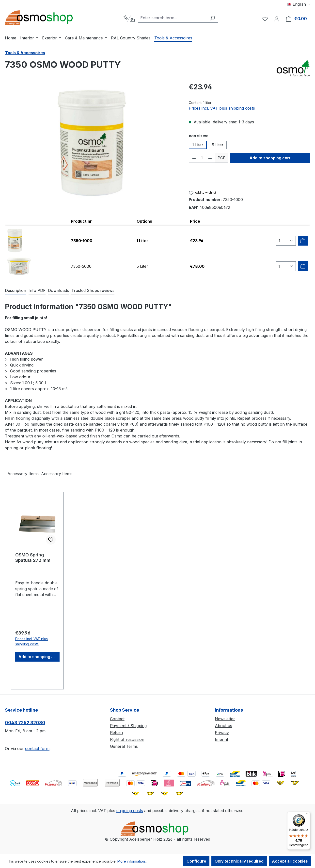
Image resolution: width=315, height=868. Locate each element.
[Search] (213, 18)
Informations (229, 710)
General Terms (124, 746)
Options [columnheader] (144, 221)
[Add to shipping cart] (303, 241)
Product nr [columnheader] (81, 221)
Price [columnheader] (195, 221)
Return (116, 733)
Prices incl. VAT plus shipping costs (222, 108)
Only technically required (239, 861)
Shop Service (125, 710)
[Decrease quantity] (194, 158)
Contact (117, 719)
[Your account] (277, 19)
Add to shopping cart (270, 158)
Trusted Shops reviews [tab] (93, 290)
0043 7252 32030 (25, 723)
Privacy (222, 733)
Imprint (221, 739)
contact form (37, 749)
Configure (196, 861)
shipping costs (130, 811)
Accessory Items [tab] (23, 474)
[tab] (16, 291)
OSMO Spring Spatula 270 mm (33, 558)
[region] (92, 143)
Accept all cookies (290, 861)
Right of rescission (127, 739)
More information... (132, 861)
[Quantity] (202, 158)
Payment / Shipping (128, 726)
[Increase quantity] (210, 158)
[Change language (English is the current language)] (299, 4)
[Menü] (307, 815)
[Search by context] (129, 19)
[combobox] (172, 18)
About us (223, 726)
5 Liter (218, 145)
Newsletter (225, 719)
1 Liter (198, 145)
